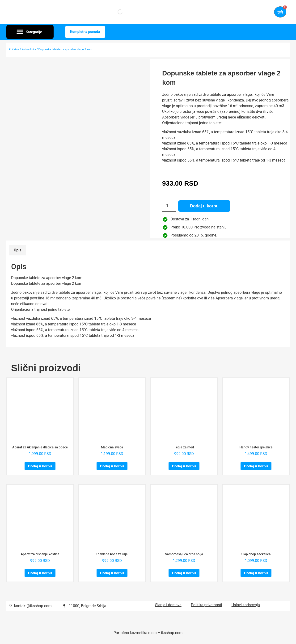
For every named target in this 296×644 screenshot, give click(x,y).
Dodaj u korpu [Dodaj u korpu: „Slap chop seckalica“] (256, 573)
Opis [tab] (17, 250)
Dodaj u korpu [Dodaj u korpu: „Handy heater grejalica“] (256, 466)
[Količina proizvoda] (169, 206)
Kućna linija (29, 49)
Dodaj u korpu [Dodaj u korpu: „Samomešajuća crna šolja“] (184, 573)
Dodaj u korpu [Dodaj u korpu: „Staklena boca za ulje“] (112, 573)
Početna (14, 49)
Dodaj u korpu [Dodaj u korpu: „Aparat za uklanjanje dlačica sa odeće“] (40, 466)
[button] (30, 32)
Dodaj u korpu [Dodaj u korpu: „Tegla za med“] (184, 466)
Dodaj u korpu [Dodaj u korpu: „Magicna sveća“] (112, 466)
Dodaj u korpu (204, 206)
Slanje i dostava (168, 605)
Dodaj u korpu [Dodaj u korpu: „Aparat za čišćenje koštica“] (40, 573)
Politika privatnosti (207, 605)
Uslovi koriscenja (246, 605)
